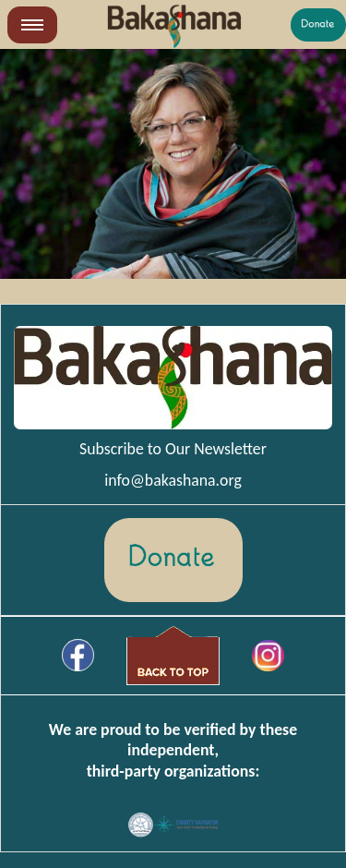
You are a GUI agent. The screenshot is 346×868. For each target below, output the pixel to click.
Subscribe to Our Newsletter (173, 449)
